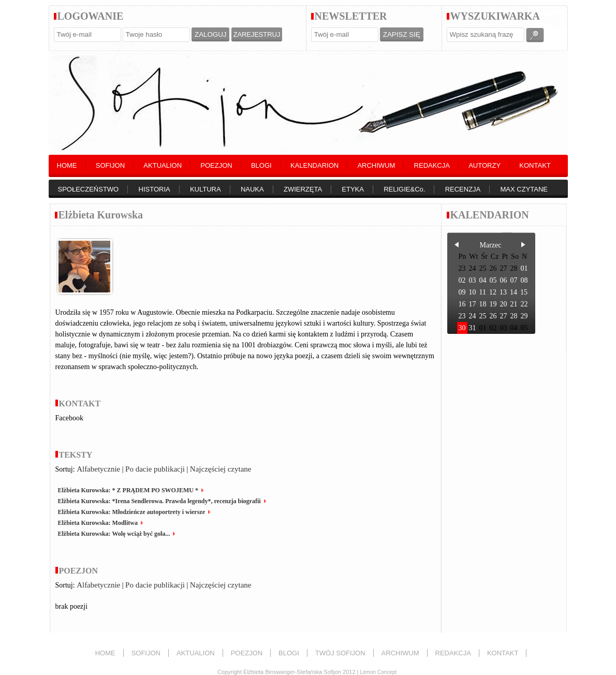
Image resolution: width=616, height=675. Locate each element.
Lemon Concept (378, 672)
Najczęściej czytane (221, 469)
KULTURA (206, 189)
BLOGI (261, 165)
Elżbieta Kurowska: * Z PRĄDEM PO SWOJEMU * (128, 490)
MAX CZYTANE (524, 189)
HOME (67, 165)
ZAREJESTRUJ (257, 34)
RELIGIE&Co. (404, 189)
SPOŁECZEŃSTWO (89, 189)
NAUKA (252, 189)
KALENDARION (314, 165)
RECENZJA (463, 189)
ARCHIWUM (376, 165)
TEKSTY (76, 455)
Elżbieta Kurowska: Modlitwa (98, 523)
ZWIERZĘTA (303, 189)
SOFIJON (110, 165)
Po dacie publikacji (155, 469)
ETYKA (353, 189)
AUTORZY (485, 165)
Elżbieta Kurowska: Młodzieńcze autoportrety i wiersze (132, 512)
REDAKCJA (432, 165)
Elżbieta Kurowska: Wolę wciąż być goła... (114, 534)
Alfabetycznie (98, 469)
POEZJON (216, 165)
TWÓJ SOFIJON (340, 653)
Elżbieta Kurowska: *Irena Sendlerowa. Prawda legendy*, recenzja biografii (159, 501)
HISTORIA (155, 189)
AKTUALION (163, 165)
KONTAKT (535, 165)
